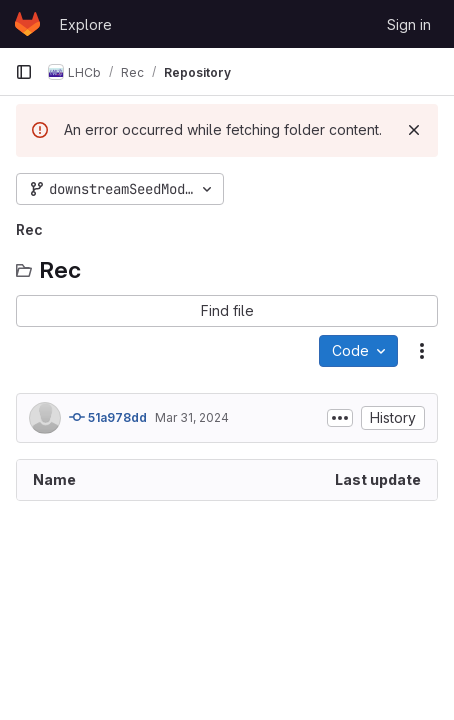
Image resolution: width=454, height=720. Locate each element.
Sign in (409, 24)
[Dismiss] (414, 130)
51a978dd (108, 417)
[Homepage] (27, 24)
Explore (86, 24)
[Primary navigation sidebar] (24, 72)
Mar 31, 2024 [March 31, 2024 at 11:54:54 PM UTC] (192, 417)
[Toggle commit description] (340, 418)
